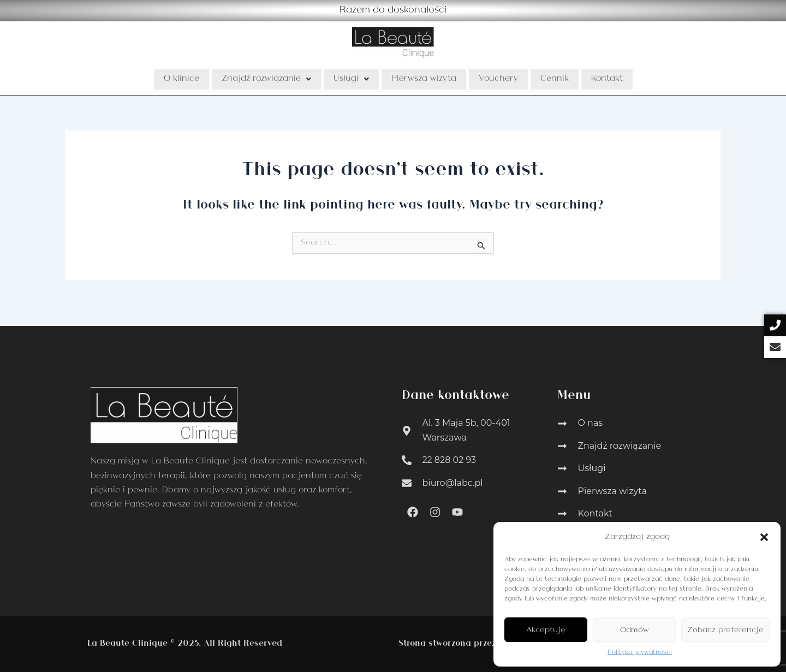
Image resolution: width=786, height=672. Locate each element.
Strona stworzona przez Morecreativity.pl (483, 644)
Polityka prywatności (640, 652)
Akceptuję (546, 630)
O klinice (181, 79)
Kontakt (607, 79)
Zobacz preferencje (725, 630)
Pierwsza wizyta (424, 79)
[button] (764, 537)
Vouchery (498, 79)
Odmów (635, 630)
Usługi (351, 79)
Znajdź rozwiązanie (266, 79)
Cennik (555, 79)
